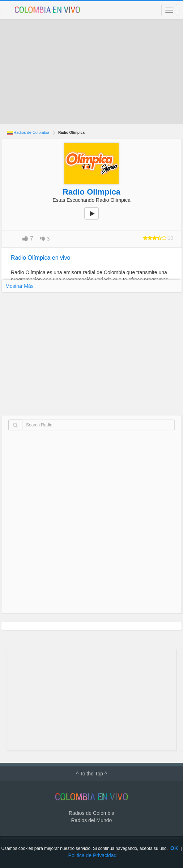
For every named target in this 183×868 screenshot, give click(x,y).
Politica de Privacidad (93, 855)
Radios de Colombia (31, 132)
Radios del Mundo (92, 820)
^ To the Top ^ (91, 774)
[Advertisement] (91, 72)
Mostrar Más (20, 286)
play (95, 218)
